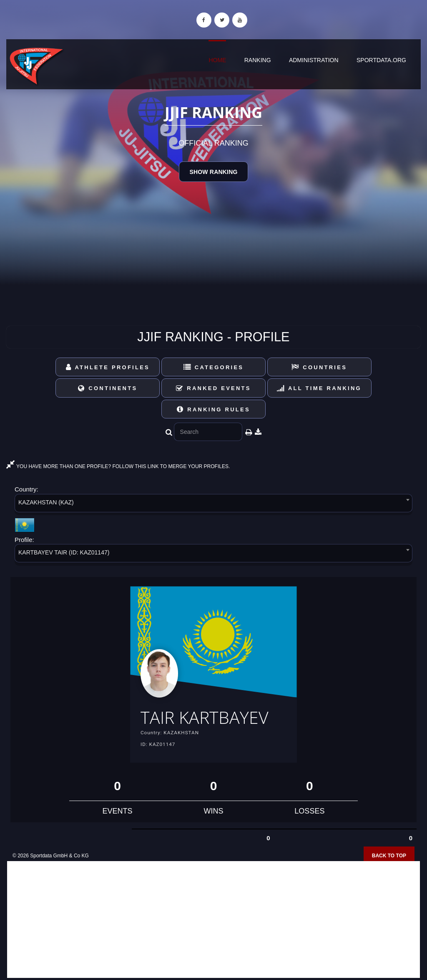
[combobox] (213, 505)
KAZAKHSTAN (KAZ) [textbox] (46, 502)
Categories (214, 367)
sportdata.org (381, 60)
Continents (108, 388)
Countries (319, 367)
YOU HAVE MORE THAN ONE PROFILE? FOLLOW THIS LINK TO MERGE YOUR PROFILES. (118, 466)
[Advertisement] (213, 920)
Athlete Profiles (108, 367)
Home (217, 60)
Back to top (389, 856)
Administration (314, 60)
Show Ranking (213, 172)
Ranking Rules (213, 409)
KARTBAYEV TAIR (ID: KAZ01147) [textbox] (64, 552)
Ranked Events (213, 388)
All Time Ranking (319, 388)
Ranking (258, 60)
